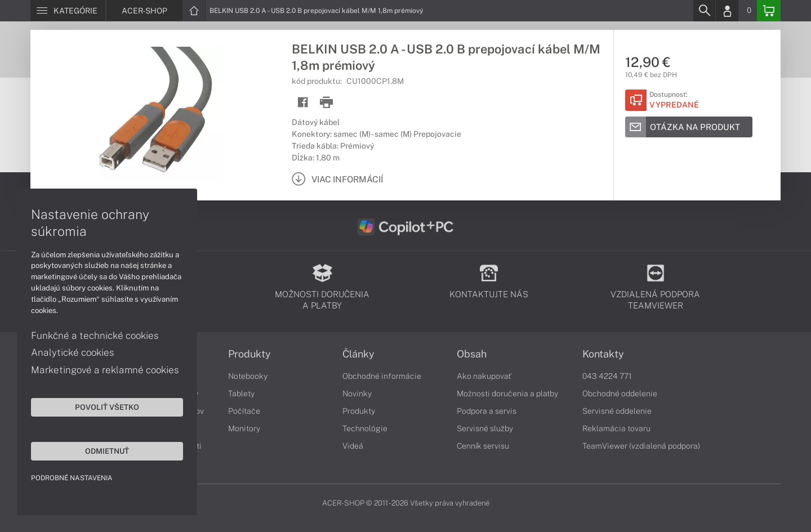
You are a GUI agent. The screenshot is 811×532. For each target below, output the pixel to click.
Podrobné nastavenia (72, 478)
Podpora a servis (487, 411)
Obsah (472, 354)
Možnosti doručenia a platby (507, 394)
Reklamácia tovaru (616, 428)
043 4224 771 (607, 376)
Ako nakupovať (484, 376)
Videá (353, 446)
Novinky (357, 394)
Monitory (244, 428)
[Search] (704, 11)
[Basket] (769, 11)
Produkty (249, 354)
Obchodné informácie (382, 376)
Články (358, 354)
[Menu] (68, 11)
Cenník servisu (483, 446)
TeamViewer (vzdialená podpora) (641, 446)
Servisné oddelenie (617, 411)
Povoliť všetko (107, 407)
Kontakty (603, 354)
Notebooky (248, 376)
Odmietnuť (107, 451)
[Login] (727, 11)
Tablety (241, 394)
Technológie (365, 428)
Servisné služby (485, 428)
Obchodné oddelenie (620, 394)
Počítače (244, 411)
